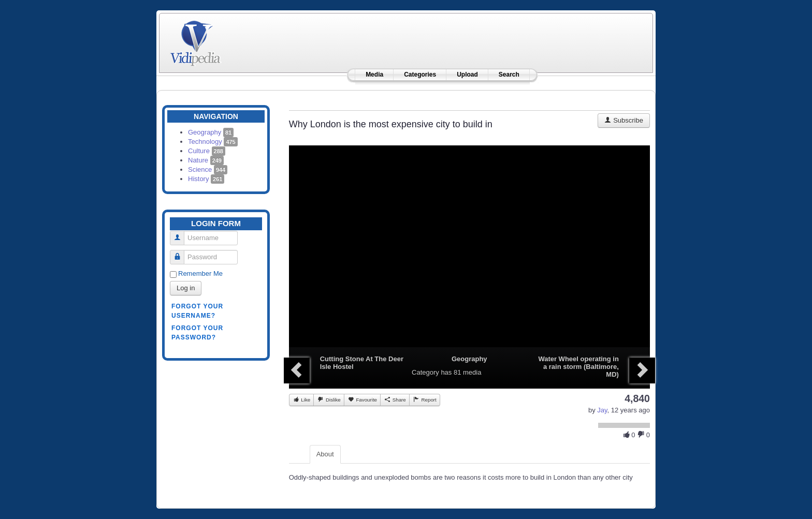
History (206, 179)
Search (509, 75)
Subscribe (624, 120)
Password (181, 253)
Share (395, 399)
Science (208, 169)
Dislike (329, 399)
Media (374, 75)
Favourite (362, 399)
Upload (467, 75)
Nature (206, 160)
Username (181, 234)
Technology (213, 142)
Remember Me (200, 273)
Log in (186, 288)
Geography (211, 132)
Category (425, 372)
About (325, 454)
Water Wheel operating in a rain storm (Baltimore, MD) (578, 367)
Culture (207, 151)
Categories (420, 75)
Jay (602, 410)
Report (425, 399)
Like (302, 399)
